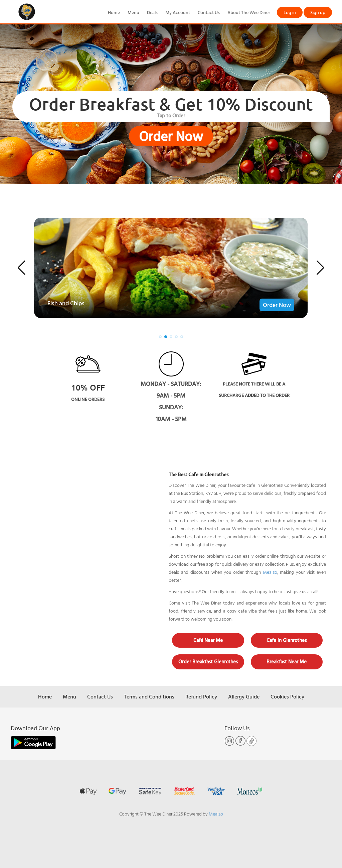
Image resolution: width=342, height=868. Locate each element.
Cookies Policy (287, 696)
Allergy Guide (244, 696)
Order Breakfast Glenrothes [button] (208, 662)
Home (114, 12)
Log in (290, 12)
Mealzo (270, 572)
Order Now (171, 136)
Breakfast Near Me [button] (287, 662)
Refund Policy (201, 696)
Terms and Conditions (149, 696)
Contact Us (209, 12)
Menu (133, 12)
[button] (22, 268)
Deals (152, 12)
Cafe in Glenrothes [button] (287, 640)
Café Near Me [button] (208, 640)
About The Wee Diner (249, 12)
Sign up (318, 12)
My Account (178, 12)
